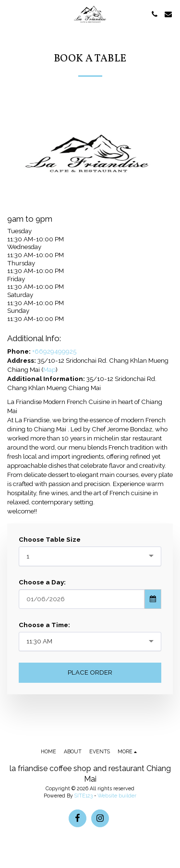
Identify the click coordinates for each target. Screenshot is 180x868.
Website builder (117, 796)
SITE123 (84, 796)
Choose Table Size (50, 539)
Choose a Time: (44, 625)
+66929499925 (54, 351)
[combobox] (90, 556)
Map (49, 369)
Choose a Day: (42, 582)
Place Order (90, 672)
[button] (11, 14)
